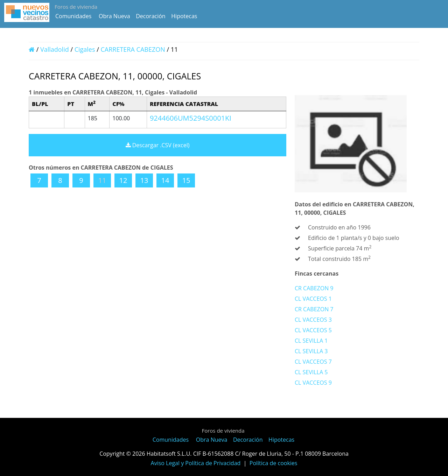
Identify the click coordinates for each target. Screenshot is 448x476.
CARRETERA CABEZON (134, 49)
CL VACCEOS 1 (313, 299)
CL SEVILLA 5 (311, 372)
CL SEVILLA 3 (311, 351)
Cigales (85, 49)
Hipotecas (184, 16)
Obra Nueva (114, 16)
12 (123, 180)
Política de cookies (274, 463)
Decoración (150, 16)
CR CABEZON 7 (314, 309)
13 (144, 180)
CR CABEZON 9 (314, 288)
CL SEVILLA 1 (311, 341)
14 (165, 180)
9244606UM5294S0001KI (191, 118)
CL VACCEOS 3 (313, 320)
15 (186, 180)
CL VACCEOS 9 (313, 383)
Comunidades (73, 16)
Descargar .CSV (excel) (158, 145)
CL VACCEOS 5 (313, 330)
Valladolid (55, 49)
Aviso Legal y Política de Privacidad (196, 463)
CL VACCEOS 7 (313, 362)
